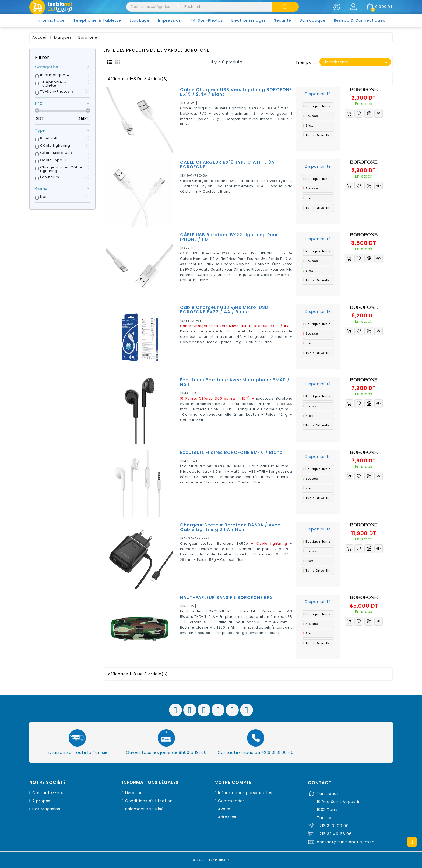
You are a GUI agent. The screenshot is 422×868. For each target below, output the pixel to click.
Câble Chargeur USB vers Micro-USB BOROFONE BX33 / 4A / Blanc (224, 310)
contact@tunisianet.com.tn (346, 842)
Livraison (134, 793)
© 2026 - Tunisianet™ (211, 858)
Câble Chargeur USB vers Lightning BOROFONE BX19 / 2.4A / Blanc (236, 92)
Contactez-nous (50, 793)
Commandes (231, 801)
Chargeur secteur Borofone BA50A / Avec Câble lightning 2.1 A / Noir (230, 527)
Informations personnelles (245, 793)
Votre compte (233, 783)
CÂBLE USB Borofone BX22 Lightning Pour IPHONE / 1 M (229, 237)
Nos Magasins (46, 809)
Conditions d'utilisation (149, 801)
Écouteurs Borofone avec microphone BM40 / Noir (235, 382)
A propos (41, 801)
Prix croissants (356, 62)
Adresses (227, 817)
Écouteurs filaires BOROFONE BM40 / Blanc (231, 452)
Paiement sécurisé (145, 809)
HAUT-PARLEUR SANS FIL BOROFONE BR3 (226, 598)
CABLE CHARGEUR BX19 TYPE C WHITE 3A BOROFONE (227, 165)
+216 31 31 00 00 (333, 826)
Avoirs (224, 809)
